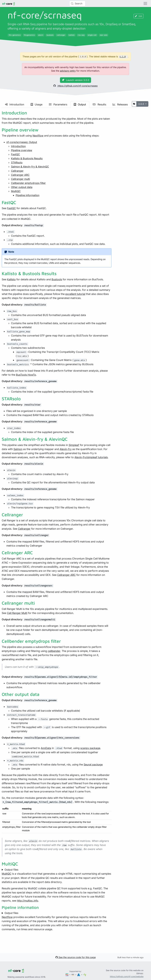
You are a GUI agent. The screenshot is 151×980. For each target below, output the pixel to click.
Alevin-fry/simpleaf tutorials (91, 457)
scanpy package (90, 748)
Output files (11, 870)
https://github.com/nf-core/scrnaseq (75, 86)
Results (99, 104)
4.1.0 (123, 57)
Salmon (18, 449)
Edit (139, 16)
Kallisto (11, 279)
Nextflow (38, 136)
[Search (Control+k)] (77, 3)
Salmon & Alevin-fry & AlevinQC (30, 167)
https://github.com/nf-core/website (127, 976)
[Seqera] (67, 975)
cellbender (54, 651)
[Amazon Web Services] (73, 975)
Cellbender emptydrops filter (28, 183)
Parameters (58, 104)
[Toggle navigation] (145, 3)
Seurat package (93, 765)
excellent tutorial (75, 294)
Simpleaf (74, 445)
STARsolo (17, 163)
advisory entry (68, 71)
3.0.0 (141, 104)
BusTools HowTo (26, 375)
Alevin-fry (66, 449)
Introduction (15, 104)
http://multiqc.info (28, 901)
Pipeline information (28, 195)
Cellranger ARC (20, 175)
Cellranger (17, 171)
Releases (120, 104)
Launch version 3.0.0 (75, 80)
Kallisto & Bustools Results (27, 158)
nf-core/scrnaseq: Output (22, 142)
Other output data (22, 187)
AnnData (46, 748)
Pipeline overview (22, 150)
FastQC (15, 154)
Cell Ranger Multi (17, 613)
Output (80, 104)
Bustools (57, 279)
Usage (37, 104)
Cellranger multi (20, 179)
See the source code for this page (76, 957)
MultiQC (16, 191)
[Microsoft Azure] (79, 975)
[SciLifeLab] (85, 975)
